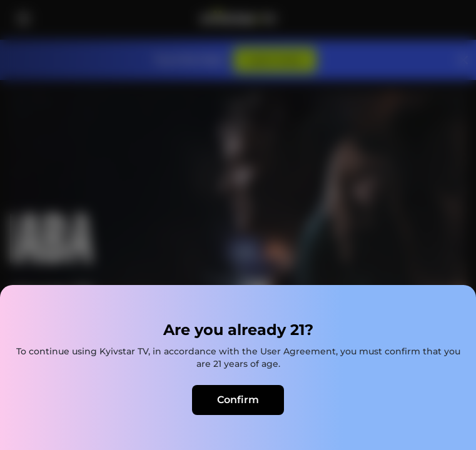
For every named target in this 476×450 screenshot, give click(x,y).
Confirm (238, 400)
